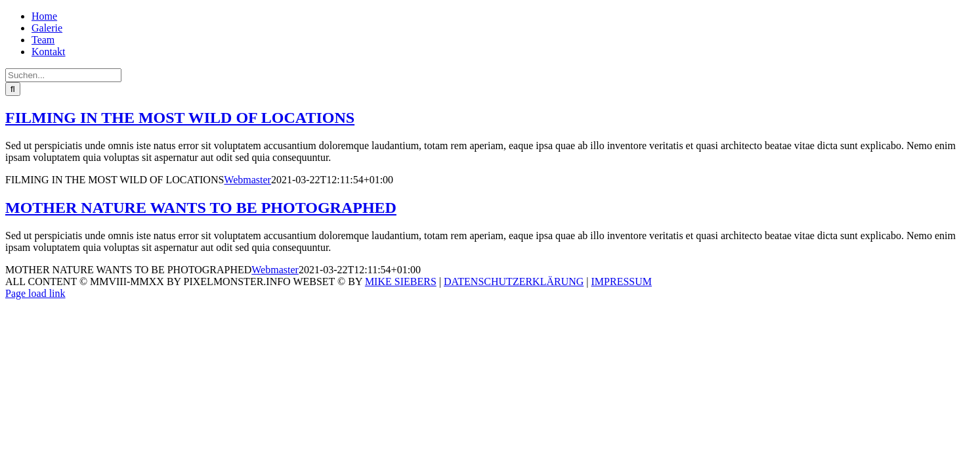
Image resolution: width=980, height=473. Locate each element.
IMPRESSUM (622, 282)
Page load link (35, 293)
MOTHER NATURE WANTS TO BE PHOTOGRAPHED (201, 208)
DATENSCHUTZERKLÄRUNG (514, 282)
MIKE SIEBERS (401, 282)
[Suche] (13, 89)
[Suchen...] (63, 75)
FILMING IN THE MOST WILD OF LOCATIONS (180, 118)
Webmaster (247, 180)
